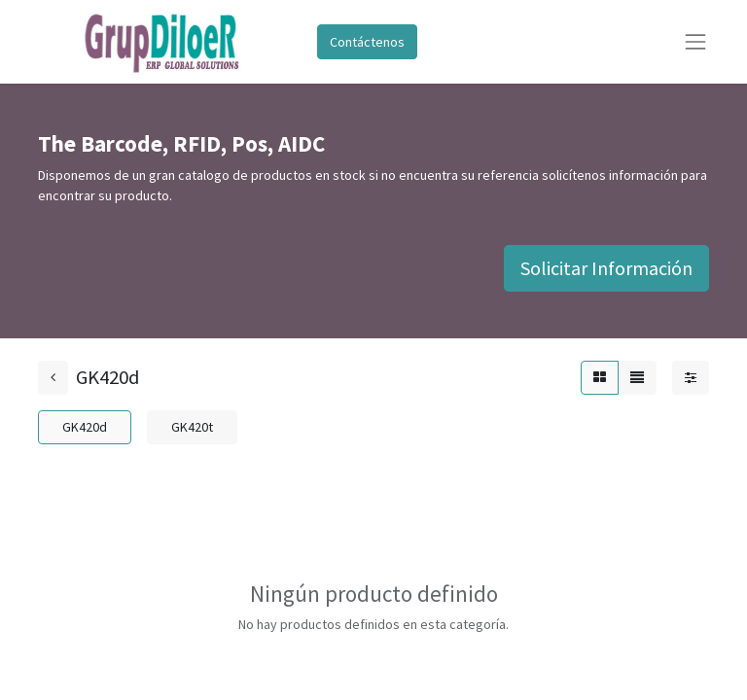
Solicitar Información (606, 268)
